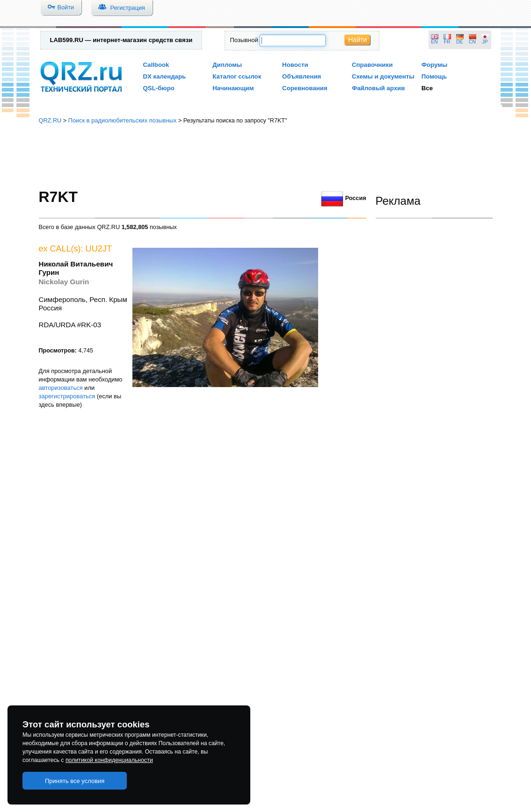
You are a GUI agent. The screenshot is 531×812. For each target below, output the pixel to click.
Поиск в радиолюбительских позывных (123, 120)
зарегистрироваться (67, 396)
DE (459, 42)
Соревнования (305, 88)
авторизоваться (61, 388)
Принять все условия (75, 781)
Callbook (156, 65)
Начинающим (233, 88)
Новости (295, 65)
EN (434, 42)
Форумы (435, 65)
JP (485, 42)
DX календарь (165, 76)
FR (447, 42)
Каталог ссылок (237, 76)
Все (427, 88)
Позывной (244, 40)
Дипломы (227, 65)
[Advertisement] (266, 157)
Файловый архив (378, 88)
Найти (357, 40)
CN (472, 42)
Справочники (372, 65)
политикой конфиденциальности (109, 760)
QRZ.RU (50, 120)
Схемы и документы (383, 76)
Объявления (302, 76)
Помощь (434, 76)
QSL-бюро (159, 88)
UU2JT (99, 249)
